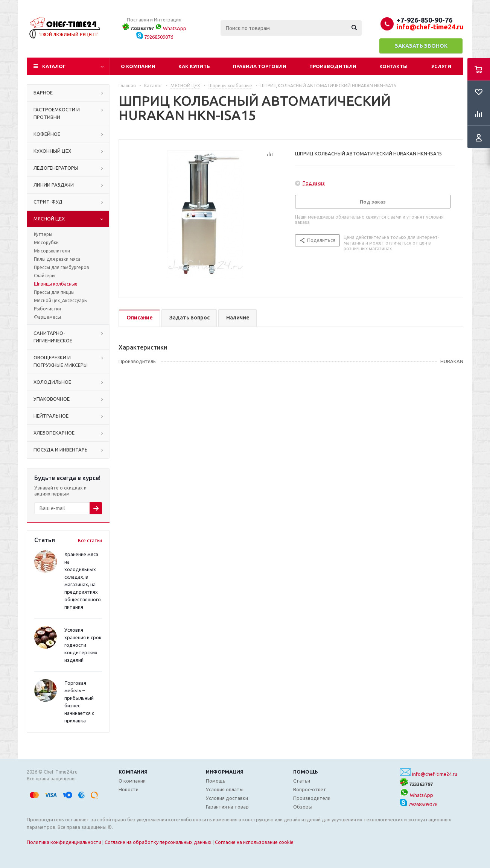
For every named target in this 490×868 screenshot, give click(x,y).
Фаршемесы (47, 317)
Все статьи (90, 540)
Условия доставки (227, 798)
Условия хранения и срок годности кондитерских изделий (83, 645)
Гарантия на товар (227, 807)
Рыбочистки (47, 309)
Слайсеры (45, 276)
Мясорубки (46, 242)
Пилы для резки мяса (57, 259)
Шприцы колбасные (56, 284)
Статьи (302, 781)
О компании (138, 66)
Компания (133, 772)
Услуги (441, 66)
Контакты (393, 66)
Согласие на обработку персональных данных (158, 842)
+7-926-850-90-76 (425, 20)
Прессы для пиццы (54, 292)
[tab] (139, 318)
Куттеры (43, 234)
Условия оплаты (225, 789)
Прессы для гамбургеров (61, 267)
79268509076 (155, 37)
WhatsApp (171, 28)
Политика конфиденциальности (64, 842)
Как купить (194, 66)
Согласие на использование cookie (254, 842)
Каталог (54, 66)
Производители (333, 66)
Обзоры (303, 807)
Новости (129, 789)
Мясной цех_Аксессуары (61, 300)
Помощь (306, 772)
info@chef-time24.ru (435, 774)
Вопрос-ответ (310, 789)
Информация (225, 772)
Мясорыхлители (52, 251)
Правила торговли (260, 66)
